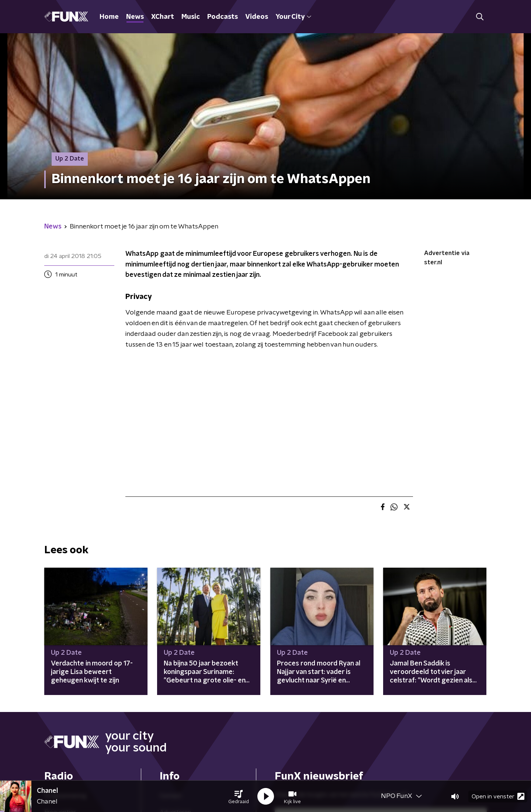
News (135, 17)
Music (191, 17)
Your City (293, 17)
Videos (257, 17)
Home (109, 17)
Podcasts (223, 17)
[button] (239, 796)
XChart (163, 17)
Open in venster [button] (498, 796)
